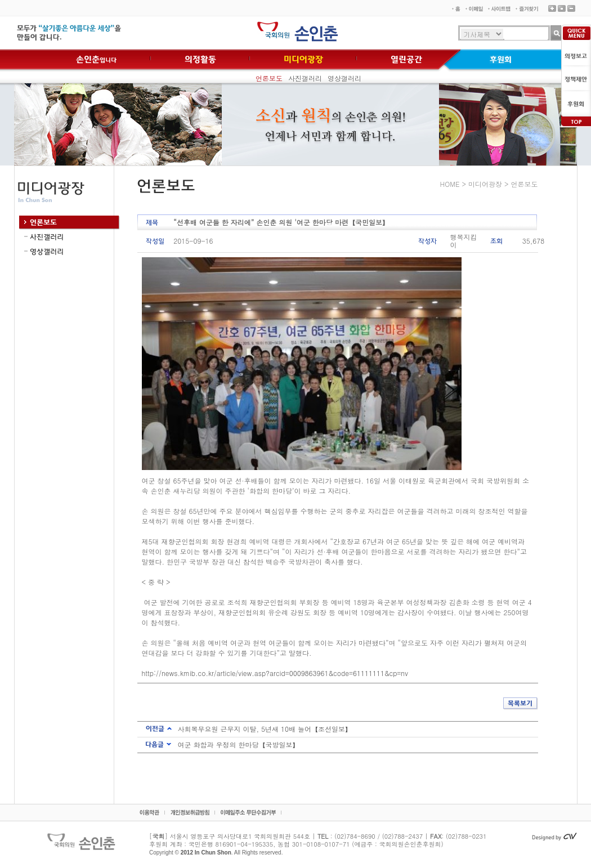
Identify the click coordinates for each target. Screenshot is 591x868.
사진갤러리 (305, 78)
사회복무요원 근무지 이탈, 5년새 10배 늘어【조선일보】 (265, 729)
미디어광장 (485, 184)
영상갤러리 (344, 78)
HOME (450, 184)
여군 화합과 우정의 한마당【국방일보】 (239, 744)
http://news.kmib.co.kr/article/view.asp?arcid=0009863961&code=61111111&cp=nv (275, 673)
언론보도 (269, 78)
